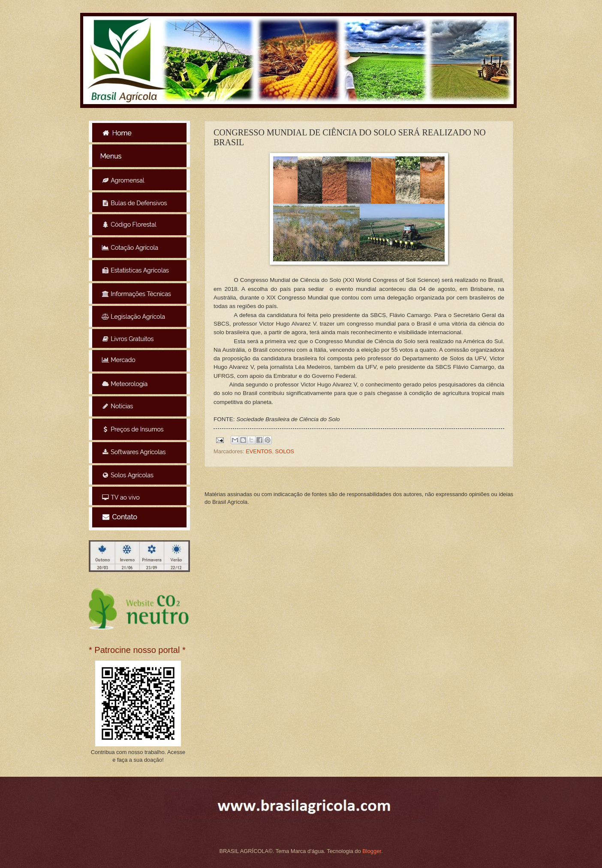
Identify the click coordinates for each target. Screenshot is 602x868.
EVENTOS (259, 451)
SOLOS (285, 451)
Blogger (372, 851)
